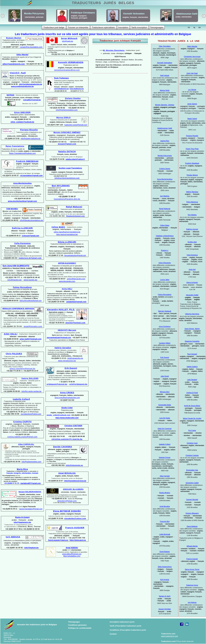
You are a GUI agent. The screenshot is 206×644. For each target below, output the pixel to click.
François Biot (165, 522)
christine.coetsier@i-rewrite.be (67, 439)
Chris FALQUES (14, 354)
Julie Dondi (165, 376)
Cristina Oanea (165, 169)
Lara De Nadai (165, 418)
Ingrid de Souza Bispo (192, 406)
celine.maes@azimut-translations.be (67, 232)
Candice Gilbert (165, 343)
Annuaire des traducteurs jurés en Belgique (37, 625)
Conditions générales (77, 625)
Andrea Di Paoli (192, 393)
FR (189, 28)
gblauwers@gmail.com (67, 501)
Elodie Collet (67, 408)
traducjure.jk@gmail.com (30, 258)
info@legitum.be (31, 548)
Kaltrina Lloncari (192, 229)
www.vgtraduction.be (67, 361)
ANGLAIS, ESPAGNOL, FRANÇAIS (22, 136)
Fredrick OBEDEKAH (27, 161)
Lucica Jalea (165, 280)
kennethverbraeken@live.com (67, 70)
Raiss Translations (15, 146)
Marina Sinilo (165, 90)
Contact (113, 634)
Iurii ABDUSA (13, 537)
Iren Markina (165, 196)
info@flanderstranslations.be (32, 220)
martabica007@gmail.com (31, 483)
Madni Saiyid (192, 119)
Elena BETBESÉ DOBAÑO (67, 511)
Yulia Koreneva (192, 255)
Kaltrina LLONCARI (22, 228)
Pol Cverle (192, 431)
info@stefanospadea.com (67, 110)
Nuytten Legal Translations (70, 168)
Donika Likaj (192, 242)
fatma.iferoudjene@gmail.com (31, 301)
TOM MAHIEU (12, 209)
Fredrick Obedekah (192, 163)
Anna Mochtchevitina (165, 179)
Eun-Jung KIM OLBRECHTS (16, 266)
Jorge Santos (192, 104)
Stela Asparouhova (165, 567)
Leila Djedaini (192, 380)
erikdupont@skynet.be (57, 384)
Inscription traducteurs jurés (122, 622)
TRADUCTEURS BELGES (103, 3)
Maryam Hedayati (165, 311)
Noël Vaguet (165, 75)
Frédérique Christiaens (83, 13)
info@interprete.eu (74, 465)
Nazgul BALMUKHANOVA (30, 492)
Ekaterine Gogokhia (192, 341)
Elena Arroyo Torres (192, 569)
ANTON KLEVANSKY (67, 263)
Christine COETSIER (73, 426)
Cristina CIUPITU (22, 422)
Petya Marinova (192, 202)
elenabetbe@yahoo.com (75, 518)
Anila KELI (67, 289)
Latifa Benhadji (165, 534)
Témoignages (74, 622)
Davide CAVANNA (63, 447)
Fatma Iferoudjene (165, 295)
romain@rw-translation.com (31, 47)
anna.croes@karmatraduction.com (67, 398)
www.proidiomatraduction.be (22, 86)
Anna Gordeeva (165, 327)
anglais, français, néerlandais (135, 17)
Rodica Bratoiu (165, 493)
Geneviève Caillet (192, 483)
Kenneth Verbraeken (165, 63)
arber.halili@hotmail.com (31, 339)
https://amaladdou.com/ (72, 556)
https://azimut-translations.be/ (67, 234)
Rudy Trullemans (61, 78)
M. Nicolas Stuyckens (114, 50)
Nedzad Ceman (165, 458)
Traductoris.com (168, 634)
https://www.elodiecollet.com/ (67, 418)
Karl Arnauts (165, 580)
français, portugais (79, 18)
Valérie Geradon (63, 348)
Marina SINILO (64, 117)
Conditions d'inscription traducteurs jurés (128, 630)
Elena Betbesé (192, 526)
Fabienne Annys (192, 585)
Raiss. (22, 153)
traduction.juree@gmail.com (76, 125)
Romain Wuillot (14, 38)
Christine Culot (192, 443)
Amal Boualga (165, 506)
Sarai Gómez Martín (192, 329)
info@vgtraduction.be (75, 358)
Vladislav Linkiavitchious (165, 236)
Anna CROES (67, 393)
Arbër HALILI (11, 334)
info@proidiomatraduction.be (31, 84)
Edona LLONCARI (67, 242)
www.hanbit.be (31, 280)
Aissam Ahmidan (165, 609)
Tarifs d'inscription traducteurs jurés (126, 626)
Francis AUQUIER (75, 528)
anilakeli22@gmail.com (76, 302)
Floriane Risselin (192, 136)
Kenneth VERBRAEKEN (71, 62)
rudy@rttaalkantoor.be (61, 89)
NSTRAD (10, 95)
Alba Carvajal (165, 476)
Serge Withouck (69, 38)
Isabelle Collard (165, 444)
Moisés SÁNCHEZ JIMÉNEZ (67, 132)
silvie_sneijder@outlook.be (22, 122)
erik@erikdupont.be (78, 384)
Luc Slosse (192, 90)
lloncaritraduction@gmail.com (75, 255)
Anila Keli (192, 270)
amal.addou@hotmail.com (72, 554)
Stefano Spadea (73, 98)
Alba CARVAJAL (26, 444)
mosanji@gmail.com (67, 144)
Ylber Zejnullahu (165, 46)
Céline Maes (165, 225)
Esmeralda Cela (192, 470)
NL (194, 28)
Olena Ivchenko (192, 283)
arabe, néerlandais (184, 17)
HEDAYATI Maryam (67, 330)
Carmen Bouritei (192, 500)
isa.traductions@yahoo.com (31, 414)
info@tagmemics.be (22, 522)
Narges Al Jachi (165, 596)
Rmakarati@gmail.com (76, 216)
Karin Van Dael (192, 73)
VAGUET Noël (18, 73)
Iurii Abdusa (192, 602)
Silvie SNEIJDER (22, 112)
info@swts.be (68, 41)
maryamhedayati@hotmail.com (59, 338)
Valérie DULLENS (30, 378)
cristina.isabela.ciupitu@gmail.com (22, 437)
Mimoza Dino (165, 392)
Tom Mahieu (192, 215)
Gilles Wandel (192, 46)
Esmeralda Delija (165, 405)
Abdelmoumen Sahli (165, 128)
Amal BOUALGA (67, 473)
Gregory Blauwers (192, 513)
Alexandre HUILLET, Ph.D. (61, 310)
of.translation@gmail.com (32, 175)
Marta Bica (22, 469)
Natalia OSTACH (67, 152)
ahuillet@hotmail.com (75, 323)
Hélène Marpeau (192, 192)
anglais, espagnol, (79, 16)
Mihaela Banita (192, 546)
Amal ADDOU (72, 548)
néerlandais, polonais (34, 17)
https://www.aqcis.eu (78, 540)
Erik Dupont (165, 357)
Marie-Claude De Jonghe (192, 418)
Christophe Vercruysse (192, 57)
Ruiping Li (165, 250)
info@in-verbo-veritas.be (31, 391)
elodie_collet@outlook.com (59, 415)
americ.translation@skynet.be (22, 369)
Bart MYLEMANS (61, 186)
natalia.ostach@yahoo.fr (75, 159)
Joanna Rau (165, 141)
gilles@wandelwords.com (14, 64)
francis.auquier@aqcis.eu (58, 540)
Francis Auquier (192, 559)
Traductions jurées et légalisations (29, 133)
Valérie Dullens (192, 367)
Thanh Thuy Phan (192, 149)
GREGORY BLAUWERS (73, 489)
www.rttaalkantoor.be (77, 89)
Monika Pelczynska (165, 156)
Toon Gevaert (192, 354)
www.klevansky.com (67, 281)
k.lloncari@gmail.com (31, 236)
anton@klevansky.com (76, 279)
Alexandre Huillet (192, 295)
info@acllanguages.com (31, 462)
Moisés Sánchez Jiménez (165, 105)
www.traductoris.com (170, 636)
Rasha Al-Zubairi (22, 517)
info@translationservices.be (75, 481)
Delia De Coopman (165, 429)
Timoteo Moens (192, 175)
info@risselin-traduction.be (30, 139)
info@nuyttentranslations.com (67, 178)
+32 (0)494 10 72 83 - (13, 139)
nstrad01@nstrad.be (32, 100)
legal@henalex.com (33, 326)
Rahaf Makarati (165, 209)
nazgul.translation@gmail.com (31, 509)
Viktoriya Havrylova (192, 314)
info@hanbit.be (15, 280)
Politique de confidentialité (80, 628)
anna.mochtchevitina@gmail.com (22, 201)
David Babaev (165, 552)
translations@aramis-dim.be (67, 199)
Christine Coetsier (192, 455)
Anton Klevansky (165, 263)
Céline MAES (58, 227)
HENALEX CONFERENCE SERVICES (18, 309)
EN (200, 28)
